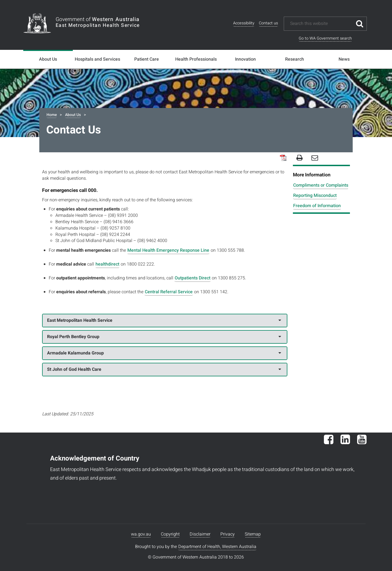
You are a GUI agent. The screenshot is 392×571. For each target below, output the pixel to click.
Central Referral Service (169, 292)
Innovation (245, 59)
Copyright (170, 534)
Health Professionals (196, 59)
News (344, 59)
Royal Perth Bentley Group (164, 337)
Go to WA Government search (325, 38)
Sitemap (253, 534)
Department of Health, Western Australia (217, 547)
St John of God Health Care (164, 369)
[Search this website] (321, 24)
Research (295, 59)
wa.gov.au (141, 534)
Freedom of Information (317, 206)
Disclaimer (200, 534)
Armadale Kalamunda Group (164, 353)
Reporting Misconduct (315, 196)
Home (52, 115)
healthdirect (107, 264)
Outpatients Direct (193, 278)
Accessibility (244, 23)
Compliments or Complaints (321, 185)
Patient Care (147, 59)
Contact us (268, 23)
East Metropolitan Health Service (164, 320)
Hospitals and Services (97, 59)
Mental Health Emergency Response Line (168, 250)
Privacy (228, 534)
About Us (48, 59)
